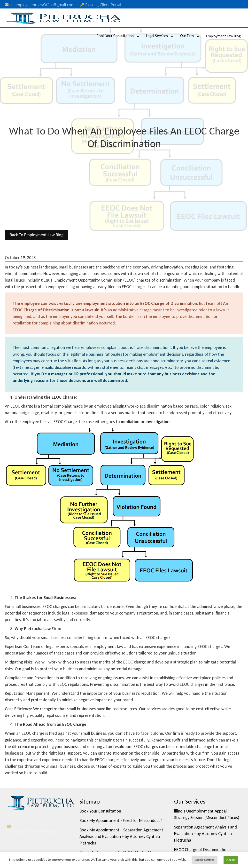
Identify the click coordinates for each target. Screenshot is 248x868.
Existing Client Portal (101, 5)
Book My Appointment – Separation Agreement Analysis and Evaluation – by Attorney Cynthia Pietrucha (121, 836)
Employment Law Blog (223, 36)
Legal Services (157, 36)
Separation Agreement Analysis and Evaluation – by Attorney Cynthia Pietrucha (205, 834)
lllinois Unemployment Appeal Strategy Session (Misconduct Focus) (207, 814)
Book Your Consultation (115, 36)
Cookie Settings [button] (205, 860)
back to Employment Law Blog (37, 235)
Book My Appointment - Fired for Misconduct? (121, 821)
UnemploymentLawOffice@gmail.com (40, 5)
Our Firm (187, 36)
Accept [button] (231, 860)
